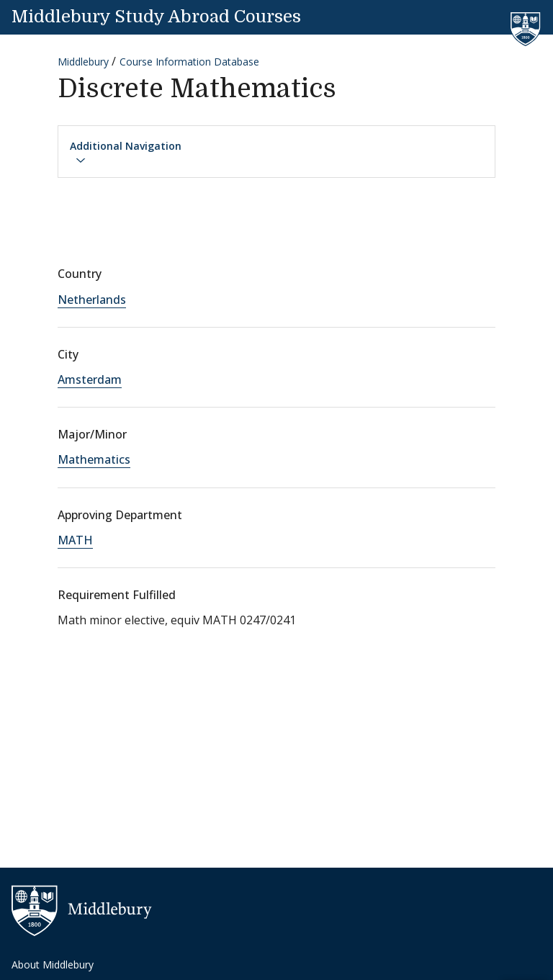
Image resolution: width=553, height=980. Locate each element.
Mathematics (94, 459)
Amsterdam (90, 379)
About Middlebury (53, 965)
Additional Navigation (126, 153)
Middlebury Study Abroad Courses (156, 17)
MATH (75, 540)
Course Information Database (189, 62)
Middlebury (83, 62)
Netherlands (92, 300)
